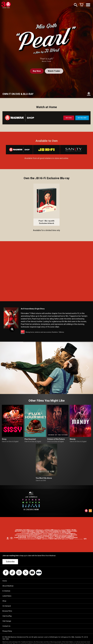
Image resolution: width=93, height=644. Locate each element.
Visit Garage (7, 621)
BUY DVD (69, 118)
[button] (5, 368)
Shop (4, 601)
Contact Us (6, 626)
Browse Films (7, 611)
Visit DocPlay (7, 616)
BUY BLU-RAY (82, 118)
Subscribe (10, 562)
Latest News (7, 596)
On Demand (7, 606)
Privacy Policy (7, 631)
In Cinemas (6, 591)
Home (5, 581)
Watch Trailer (54, 71)
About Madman (8, 586)
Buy (37, 71)
